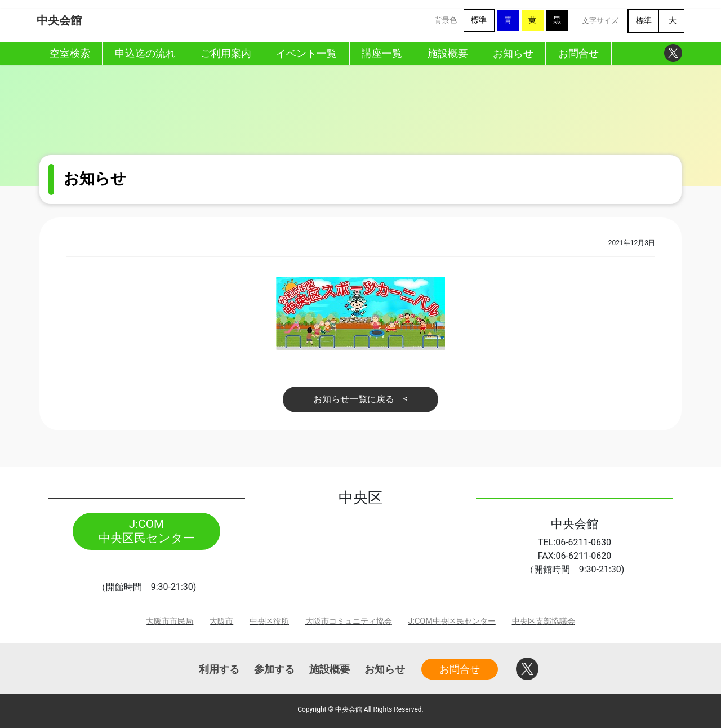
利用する (219, 669)
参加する (274, 669)
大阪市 (221, 621)
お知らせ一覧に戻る (354, 399)
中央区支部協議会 (544, 621)
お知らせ (385, 669)
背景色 (446, 20)
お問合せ (460, 669)
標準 (479, 20)
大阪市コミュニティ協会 (349, 621)
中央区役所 (269, 621)
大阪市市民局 (170, 621)
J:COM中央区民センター (452, 621)
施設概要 (330, 669)
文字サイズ (600, 21)
